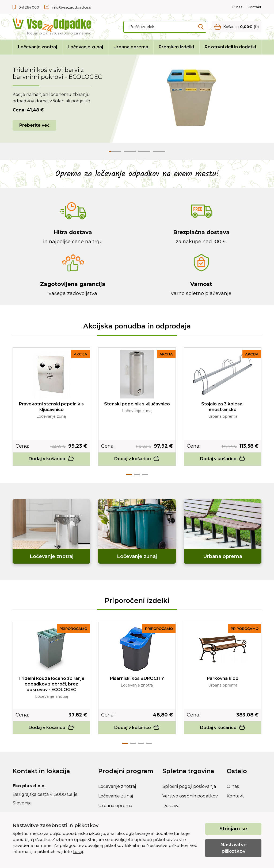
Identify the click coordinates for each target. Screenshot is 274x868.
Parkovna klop (223, 678)
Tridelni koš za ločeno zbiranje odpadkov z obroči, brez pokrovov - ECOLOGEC (51, 684)
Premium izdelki (176, 47)
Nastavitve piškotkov (233, 848)
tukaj (78, 852)
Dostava (171, 806)
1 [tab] (129, 475)
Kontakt (254, 7)
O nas (237, 7)
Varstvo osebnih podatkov (190, 796)
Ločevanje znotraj (37, 47)
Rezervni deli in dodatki (230, 47)
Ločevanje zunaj (85, 47)
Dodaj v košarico (51, 459)
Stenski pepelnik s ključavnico (137, 404)
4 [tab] (149, 743)
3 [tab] (145, 475)
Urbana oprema (131, 47)
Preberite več (34, 125)
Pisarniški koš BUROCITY (137, 678)
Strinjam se (233, 829)
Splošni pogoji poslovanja (189, 786)
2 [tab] (137, 475)
